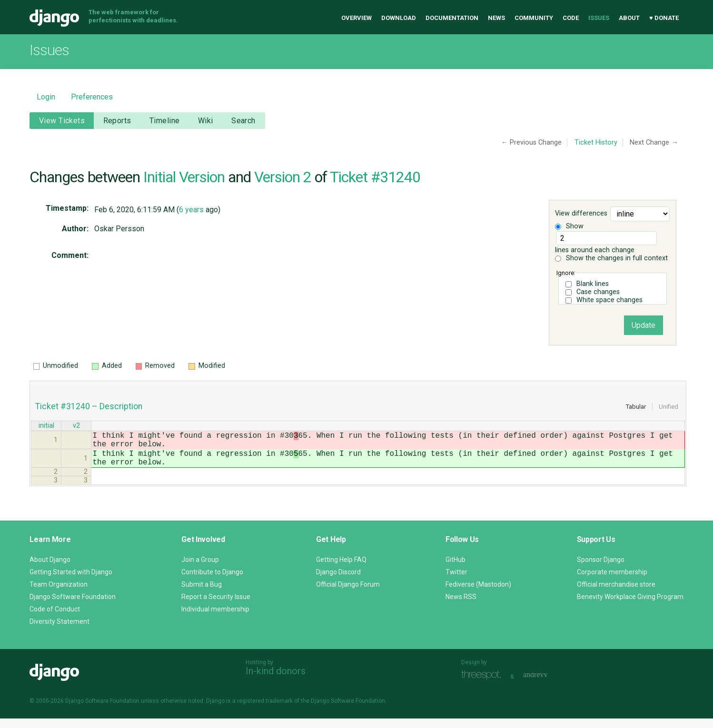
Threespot (484, 685)
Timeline (164, 121)
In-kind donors (276, 680)
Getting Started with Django (71, 581)
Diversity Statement (59, 631)
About (629, 18)
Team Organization (59, 594)
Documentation (452, 18)
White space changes (609, 300)
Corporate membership (612, 581)
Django (54, 18)
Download (399, 18)
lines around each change (606, 243)
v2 (76, 427)
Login (46, 97)
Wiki (206, 121)
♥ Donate (664, 18)
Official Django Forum (348, 594)
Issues (599, 18)
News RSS (461, 606)
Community (534, 18)
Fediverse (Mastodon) (478, 594)
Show (569, 226)
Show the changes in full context (611, 258)
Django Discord (338, 581)
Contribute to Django (212, 581)
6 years (191, 210)
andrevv (546, 685)
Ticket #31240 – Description (89, 406)
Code (571, 18)
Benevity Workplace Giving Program (630, 606)
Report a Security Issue (216, 606)
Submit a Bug (202, 594)
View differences (581, 214)
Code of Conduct (55, 619)
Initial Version (184, 177)
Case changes (598, 292)
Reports (117, 121)
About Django (50, 569)
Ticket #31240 (375, 177)
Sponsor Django (601, 569)
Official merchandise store (616, 594)
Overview (356, 18)
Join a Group (200, 569)
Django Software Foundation (73, 606)
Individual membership (215, 619)
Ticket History (596, 143)
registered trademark (265, 710)
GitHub (456, 569)
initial (46, 427)
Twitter (456, 581)
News (496, 18)
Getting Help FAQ (341, 569)
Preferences (92, 97)
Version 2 (283, 177)
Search (243, 121)
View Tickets (62, 121)
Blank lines (593, 284)
